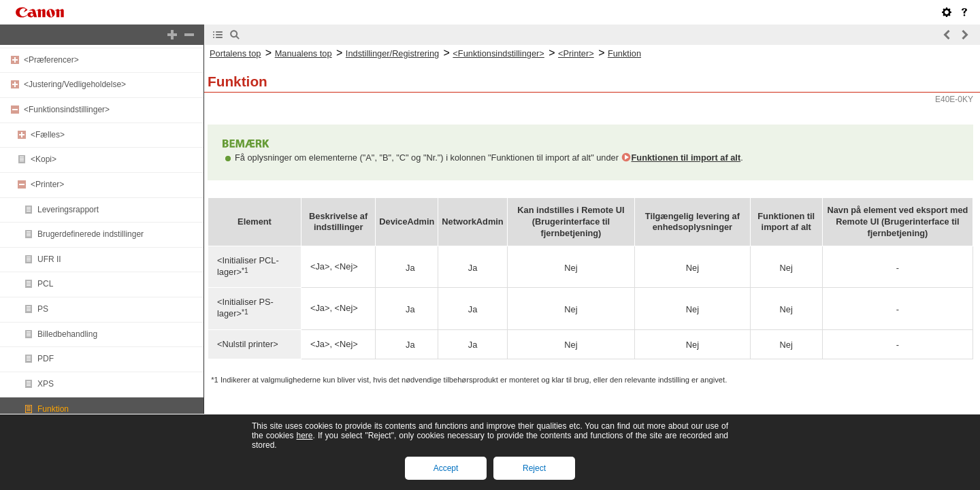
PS (43, 309)
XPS (46, 384)
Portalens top (235, 53)
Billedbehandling (67, 334)
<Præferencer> (51, 60)
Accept (446, 468)
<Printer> (47, 184)
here (304, 436)
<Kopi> (44, 159)
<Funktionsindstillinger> (67, 110)
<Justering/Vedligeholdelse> (75, 84)
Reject (534, 468)
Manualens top (304, 53)
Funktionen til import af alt (686, 158)
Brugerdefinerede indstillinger (91, 234)
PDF (46, 359)
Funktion (53, 409)
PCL (45, 284)
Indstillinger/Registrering (392, 53)
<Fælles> (48, 135)
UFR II (49, 259)
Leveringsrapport (68, 210)
